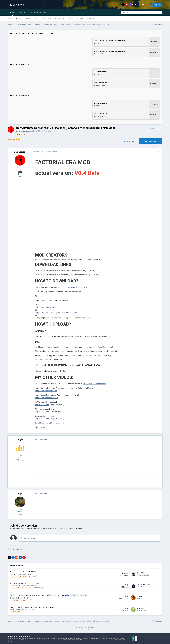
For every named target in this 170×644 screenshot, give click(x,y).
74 (20, 513)
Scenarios (47, 131)
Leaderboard (60, 18)
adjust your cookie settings (73, 639)
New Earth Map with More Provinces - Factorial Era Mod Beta (32, 608)
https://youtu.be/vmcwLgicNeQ (75, 289)
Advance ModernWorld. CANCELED (23, 574)
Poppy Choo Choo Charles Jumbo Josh (24, 585)
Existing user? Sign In (141, 5)
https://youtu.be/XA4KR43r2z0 (45, 400)
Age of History (16, 5)
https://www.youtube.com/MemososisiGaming (51, 302)
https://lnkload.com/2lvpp (74, 272)
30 (86, 597)
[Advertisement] (77, 464)
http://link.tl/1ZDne (41, 420)
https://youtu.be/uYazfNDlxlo (45, 393)
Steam (71, 18)
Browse (13, 14)
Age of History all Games (37, 12)
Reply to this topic (151, 141)
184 (20, 174)
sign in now (59, 530)
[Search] (133, 13)
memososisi (23, 131)
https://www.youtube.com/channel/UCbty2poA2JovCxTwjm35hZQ (74, 262)
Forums (19, 18)
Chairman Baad (17, 588)
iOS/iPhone (91, 18)
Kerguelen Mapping (143, 586)
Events (28, 18)
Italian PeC (16, 599)
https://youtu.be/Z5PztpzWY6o (93, 386)
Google (20, 441)
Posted (40, 152)
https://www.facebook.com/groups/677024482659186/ (55, 314)
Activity (22, 12)
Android (80, 18)
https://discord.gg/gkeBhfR (44, 309)
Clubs (10, 18)
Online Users (47, 18)
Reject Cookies (154, 638)
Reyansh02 (141, 609)
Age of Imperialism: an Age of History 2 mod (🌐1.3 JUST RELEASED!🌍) (42, 597)
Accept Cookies (136, 638)
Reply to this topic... (29, 540)
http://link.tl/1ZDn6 (41, 406)
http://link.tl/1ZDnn (41, 413)
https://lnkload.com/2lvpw (78, 276)
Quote (41, 429)
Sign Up (157, 5)
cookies (22, 639)
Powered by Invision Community (85, 631)
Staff (37, 18)
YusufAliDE (141, 598)
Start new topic (130, 141)
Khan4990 (15, 576)
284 (20, 459)
